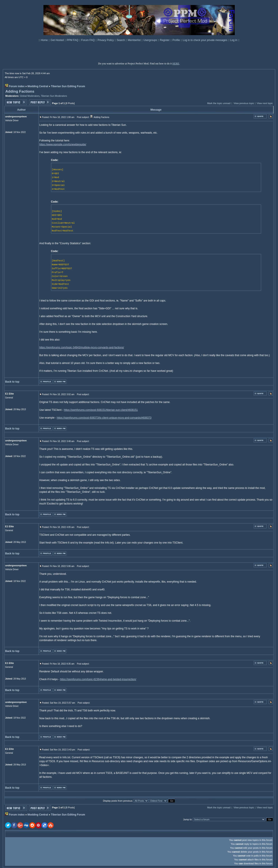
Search (121, 40)
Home (45, 40)
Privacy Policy (106, 40)
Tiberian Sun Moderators (54, 96)
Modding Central (38, 86)
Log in (234, 40)
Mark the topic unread (219, 103)
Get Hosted (58, 40)
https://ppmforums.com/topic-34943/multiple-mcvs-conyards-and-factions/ (82, 347)
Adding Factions (20, 91)
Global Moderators (30, 96)
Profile (176, 40)
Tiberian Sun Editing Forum (68, 86)
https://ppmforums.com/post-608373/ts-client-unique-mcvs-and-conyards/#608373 (104, 418)
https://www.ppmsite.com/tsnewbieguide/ (63, 144)
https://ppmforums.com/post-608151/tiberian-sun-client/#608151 (101, 410)
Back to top (12, 382)
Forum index (17, 86)
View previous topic (244, 103)
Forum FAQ (88, 40)
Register (165, 40)
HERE (176, 64)
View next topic (265, 103)
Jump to (187, 819)
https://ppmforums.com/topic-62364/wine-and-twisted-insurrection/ (98, 679)
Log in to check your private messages (205, 40)
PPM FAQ (73, 40)
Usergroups (151, 40)
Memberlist (135, 40)
